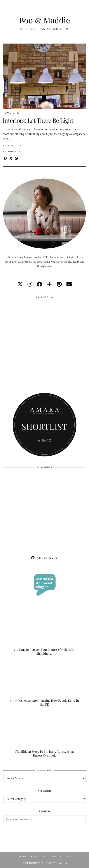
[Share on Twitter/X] (11, 159)
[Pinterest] (24, 492)
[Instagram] (24, 322)
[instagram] (30, 284)
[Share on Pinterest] (16, 159)
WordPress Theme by (45, 863)
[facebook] (40, 284)
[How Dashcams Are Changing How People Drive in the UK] (44, 683)
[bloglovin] (49, 284)
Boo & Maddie (45, 20)
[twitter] (20, 284)
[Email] (69, 284)
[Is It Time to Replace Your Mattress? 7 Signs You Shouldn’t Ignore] (44, 633)
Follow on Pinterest (44, 558)
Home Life (11, 113)
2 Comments (11, 152)
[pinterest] (59, 284)
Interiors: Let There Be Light (38, 120)
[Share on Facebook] (5, 159)
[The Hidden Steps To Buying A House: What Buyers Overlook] (44, 734)
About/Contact (64, 857)
